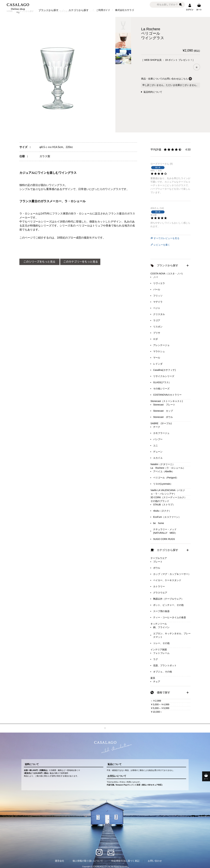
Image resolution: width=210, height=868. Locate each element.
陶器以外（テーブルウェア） (168, 599)
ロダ (155, 339)
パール (157, 289)
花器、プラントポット (165, 665)
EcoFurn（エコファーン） (167, 517)
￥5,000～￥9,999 (160, 708)
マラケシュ (159, 351)
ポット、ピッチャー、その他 (168, 605)
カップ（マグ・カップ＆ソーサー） (172, 574)
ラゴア (157, 320)
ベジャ (157, 308)
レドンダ (158, 364)
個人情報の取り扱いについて (88, 861)
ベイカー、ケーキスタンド (167, 580)
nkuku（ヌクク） (162, 511)
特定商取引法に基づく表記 (125, 861)
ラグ (155, 659)
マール (157, 358)
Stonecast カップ (163, 411)
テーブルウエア (159, 558)
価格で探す (164, 692)
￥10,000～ (156, 712)
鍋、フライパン (161, 627)
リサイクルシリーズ (164, 376)
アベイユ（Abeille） (164, 471)
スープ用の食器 (161, 611)
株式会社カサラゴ (125, 10)
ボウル (157, 568)
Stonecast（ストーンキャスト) (167, 401)
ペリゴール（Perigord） (166, 478)
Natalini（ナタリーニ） (163, 464)
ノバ (155, 277)
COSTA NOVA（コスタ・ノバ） (167, 274)
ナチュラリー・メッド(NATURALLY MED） (165, 531)
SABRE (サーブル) (161, 423)
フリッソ (158, 296)
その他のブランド (160, 501)
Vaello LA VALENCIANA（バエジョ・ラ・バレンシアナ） (168, 492)
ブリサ (157, 333)
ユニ (155, 445)
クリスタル (159, 314)
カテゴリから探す (79, 10)
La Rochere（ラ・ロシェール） (168, 468)
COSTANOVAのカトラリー (167, 395)
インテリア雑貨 (159, 650)
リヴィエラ (159, 283)
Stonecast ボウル (163, 417)
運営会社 (60, 861)
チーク (157, 427)
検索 (181, 5)
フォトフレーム (161, 653)
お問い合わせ (155, 861)
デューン (158, 452)
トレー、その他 (161, 643)
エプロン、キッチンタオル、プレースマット (172, 635)
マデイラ (158, 302)
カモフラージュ (161, 433)
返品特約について (153, 92)
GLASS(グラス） (162, 382)
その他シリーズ (161, 389)
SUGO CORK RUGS (164, 539)
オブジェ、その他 (163, 672)
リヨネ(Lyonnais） (163, 484)
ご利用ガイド (103, 10)
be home (159, 523)
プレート (158, 562)
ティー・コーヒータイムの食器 (170, 617)
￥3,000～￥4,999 (160, 704)
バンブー (158, 439)
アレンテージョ (161, 345)
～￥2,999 (156, 701)
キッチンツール (159, 624)
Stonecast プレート (164, 405)
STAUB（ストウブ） (164, 505)
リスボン (158, 327)
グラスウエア (160, 593)
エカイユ (158, 458)
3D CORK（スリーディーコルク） (169, 497)
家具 (153, 678)
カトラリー (159, 586)
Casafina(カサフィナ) (164, 370)
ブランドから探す (48, 10)
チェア (157, 682)
